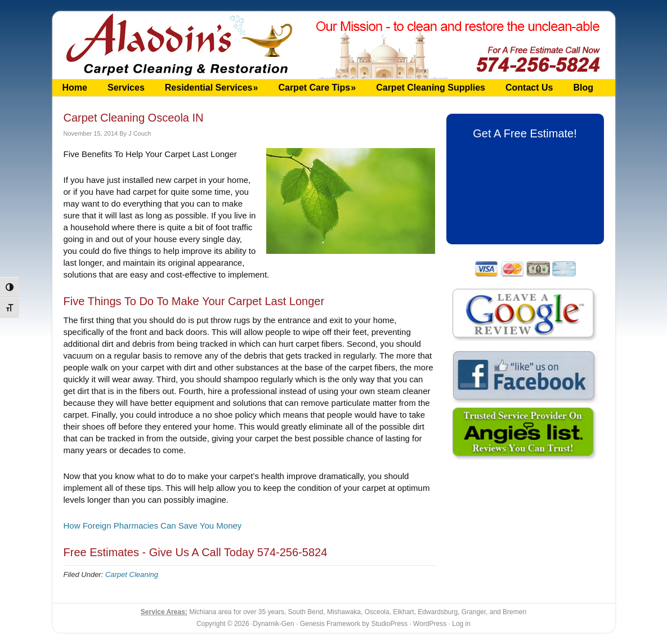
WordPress (430, 624)
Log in (461, 624)
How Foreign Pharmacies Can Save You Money (153, 526)
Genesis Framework (330, 624)
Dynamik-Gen (273, 624)
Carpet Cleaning (132, 574)
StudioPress (389, 624)
